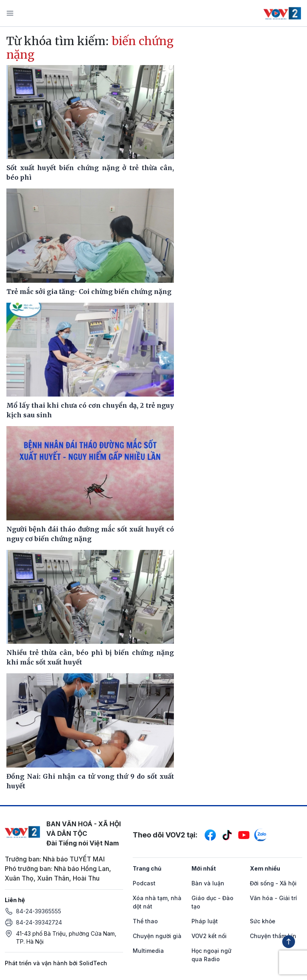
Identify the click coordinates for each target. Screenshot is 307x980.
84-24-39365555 (39, 911)
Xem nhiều (265, 868)
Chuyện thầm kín (273, 936)
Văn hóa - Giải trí (273, 898)
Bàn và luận (208, 883)
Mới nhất (204, 868)
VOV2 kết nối (209, 936)
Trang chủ (147, 868)
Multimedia (148, 951)
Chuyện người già (157, 936)
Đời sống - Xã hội (273, 883)
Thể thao (145, 921)
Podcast (144, 883)
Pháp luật (205, 921)
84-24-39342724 (39, 922)
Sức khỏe (263, 921)
